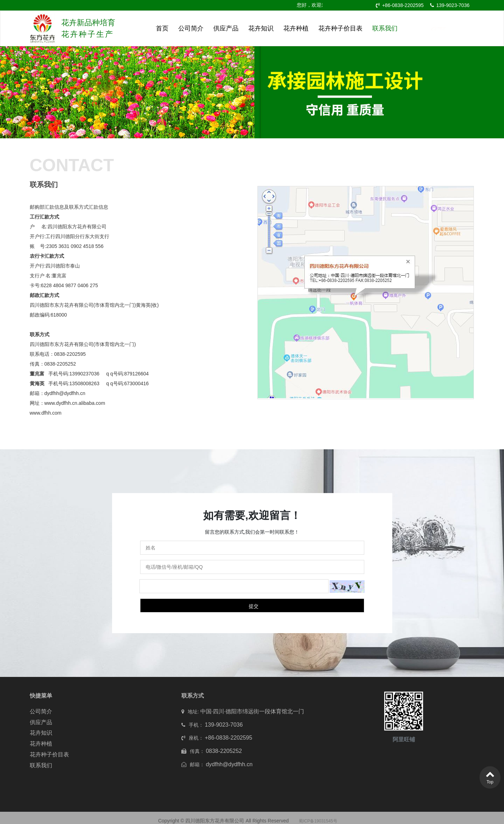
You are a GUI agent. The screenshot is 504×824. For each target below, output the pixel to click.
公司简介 (191, 28)
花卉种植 (296, 28)
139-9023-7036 (450, 5)
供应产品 (226, 28)
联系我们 (385, 28)
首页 (162, 28)
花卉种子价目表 (340, 28)
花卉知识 (261, 28)
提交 (254, 606)
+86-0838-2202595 (400, 5)
